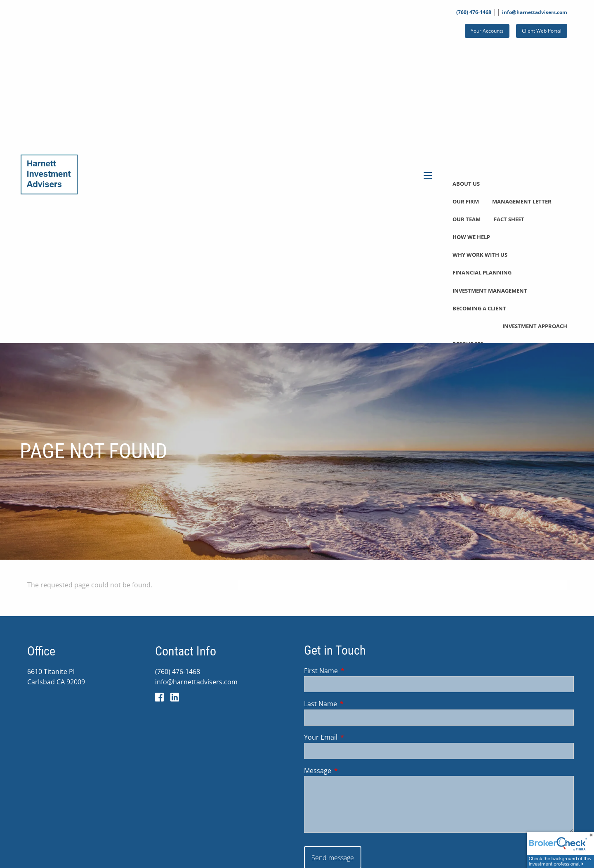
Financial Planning (482, 272)
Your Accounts (487, 31)
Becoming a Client (479, 308)
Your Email (354, 738)
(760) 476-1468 (474, 12)
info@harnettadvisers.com (535, 12)
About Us (466, 184)
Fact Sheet (509, 219)
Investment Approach (535, 326)
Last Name (354, 704)
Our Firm (466, 201)
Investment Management (490, 291)
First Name (354, 671)
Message (351, 771)
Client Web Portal (542, 31)
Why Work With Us (480, 255)
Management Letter (522, 201)
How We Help (471, 237)
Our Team (467, 219)
